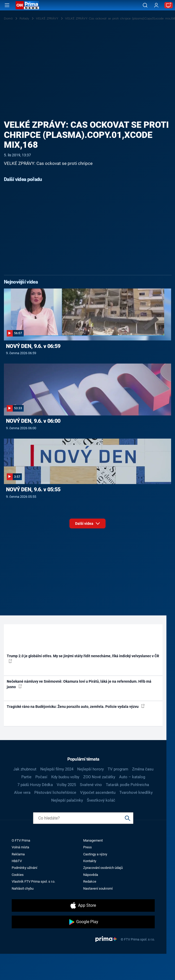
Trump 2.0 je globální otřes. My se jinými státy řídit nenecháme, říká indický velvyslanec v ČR (83, 658)
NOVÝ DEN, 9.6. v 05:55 (33, 489)
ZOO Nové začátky (99, 777)
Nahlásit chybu (23, 888)
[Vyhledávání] (145, 5)
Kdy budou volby (65, 777)
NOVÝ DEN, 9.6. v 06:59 (33, 346)
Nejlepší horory (90, 769)
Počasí (41, 777)
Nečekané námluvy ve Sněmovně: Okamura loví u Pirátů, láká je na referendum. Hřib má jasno (79, 684)
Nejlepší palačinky (67, 800)
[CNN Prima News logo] (27, 5)
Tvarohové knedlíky (136, 793)
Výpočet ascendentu (98, 793)
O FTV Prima (21, 840)
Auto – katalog (132, 777)
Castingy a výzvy (95, 854)
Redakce (90, 881)
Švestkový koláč (101, 800)
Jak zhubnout (25, 769)
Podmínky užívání (24, 868)
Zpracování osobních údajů (103, 868)
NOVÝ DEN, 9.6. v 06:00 (33, 421)
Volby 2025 (66, 785)
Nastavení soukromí (98, 888)
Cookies (18, 875)
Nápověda (91, 875)
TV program (118, 769)
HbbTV (17, 861)
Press (87, 847)
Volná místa (20, 847)
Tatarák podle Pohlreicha (127, 785)
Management (93, 840)
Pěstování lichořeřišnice (55, 793)
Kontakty (90, 861)
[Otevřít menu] (7, 5)
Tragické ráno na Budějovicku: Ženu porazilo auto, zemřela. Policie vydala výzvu (76, 706)
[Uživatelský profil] (156, 5)
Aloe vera (22, 793)
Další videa (87, 523)
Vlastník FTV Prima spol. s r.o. (33, 881)
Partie (26, 777)
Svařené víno (91, 785)
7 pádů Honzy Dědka (35, 785)
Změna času (143, 769)
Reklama (18, 854)
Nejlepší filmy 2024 (57, 769)
